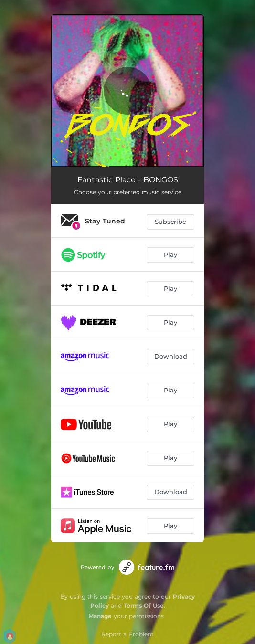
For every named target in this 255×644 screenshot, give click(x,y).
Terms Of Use (144, 606)
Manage (100, 616)
